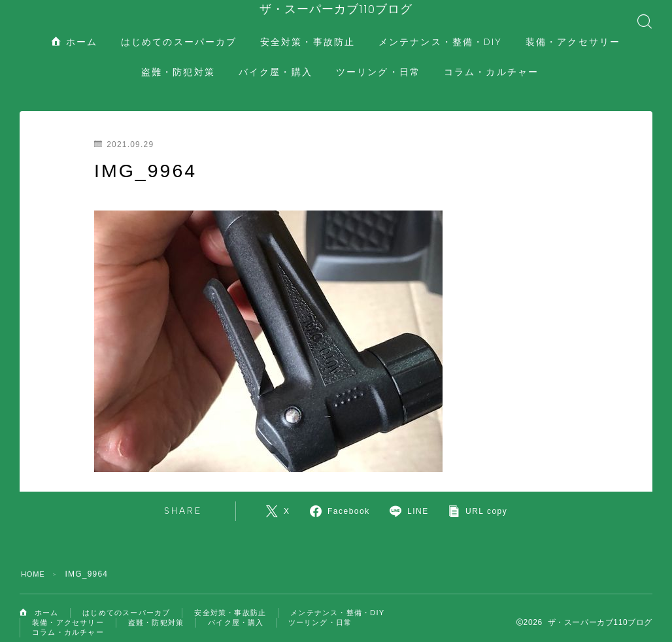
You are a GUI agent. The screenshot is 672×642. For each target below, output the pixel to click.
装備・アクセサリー (573, 29)
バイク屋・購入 (276, 59)
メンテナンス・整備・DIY (440, 29)
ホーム (75, 29)
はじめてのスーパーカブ (179, 29)
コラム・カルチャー (491, 59)
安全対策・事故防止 (308, 29)
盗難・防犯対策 (178, 59)
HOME (34, 561)
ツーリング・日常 (378, 59)
